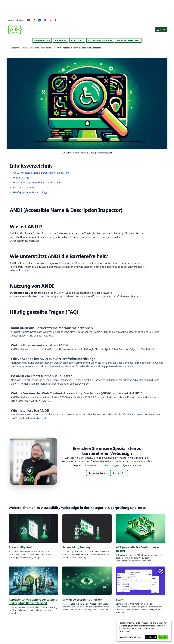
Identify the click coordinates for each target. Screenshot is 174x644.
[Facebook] (45, 20)
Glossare (15, 48)
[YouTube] (28, 20)
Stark (120, 600)
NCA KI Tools (77, 40)
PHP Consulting (42, 40)
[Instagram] (50, 20)
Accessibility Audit (21, 547)
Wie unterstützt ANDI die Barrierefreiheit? (37, 182)
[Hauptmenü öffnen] (161, 30)
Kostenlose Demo (97, 473)
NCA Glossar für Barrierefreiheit (38, 48)
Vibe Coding (61, 40)
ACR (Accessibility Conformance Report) (137, 549)
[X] (56, 20)
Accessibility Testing (76, 547)
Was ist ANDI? (21, 178)
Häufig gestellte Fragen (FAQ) (30, 192)
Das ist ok (163, 637)
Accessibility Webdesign (100, 40)
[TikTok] (34, 20)
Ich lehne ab (151, 637)
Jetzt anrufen (119, 473)
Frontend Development (128, 40)
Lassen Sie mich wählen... (130, 637)
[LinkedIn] (39, 20)
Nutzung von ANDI (24, 187)
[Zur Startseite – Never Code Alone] (15, 30)
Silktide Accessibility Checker (82, 600)
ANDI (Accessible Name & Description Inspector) (41, 173)
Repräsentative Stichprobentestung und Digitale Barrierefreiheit (33, 601)
